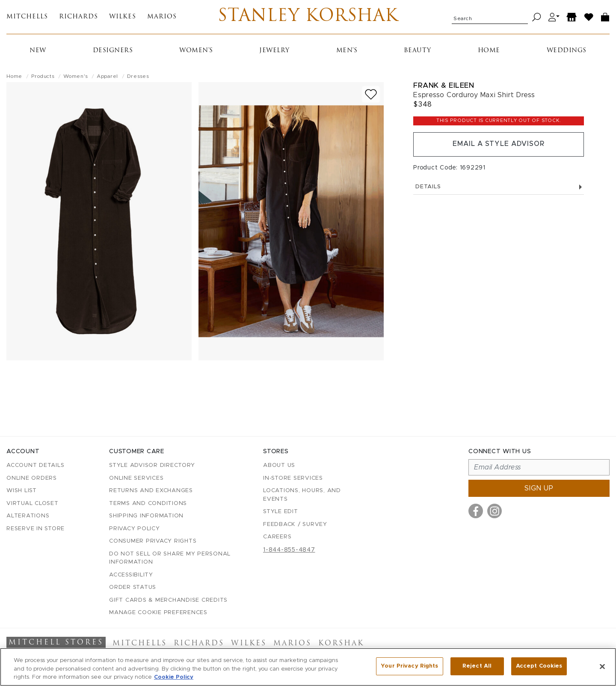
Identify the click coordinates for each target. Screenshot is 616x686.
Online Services (136, 478)
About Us (279, 465)
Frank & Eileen (444, 86)
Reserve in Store (36, 529)
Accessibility (131, 575)
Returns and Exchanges (151, 491)
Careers (277, 537)
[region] (308, 667)
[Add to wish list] (371, 95)
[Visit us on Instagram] (495, 511)
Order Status (133, 587)
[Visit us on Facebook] (476, 511)
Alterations (28, 516)
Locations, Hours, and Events (302, 495)
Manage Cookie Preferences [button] (158, 613)
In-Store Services (293, 478)
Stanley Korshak (308, 17)
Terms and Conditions (148, 503)
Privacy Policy (135, 529)
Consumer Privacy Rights (153, 541)
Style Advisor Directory (152, 465)
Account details (35, 465)
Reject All (477, 666)
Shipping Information (146, 516)
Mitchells (27, 17)
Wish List (22, 491)
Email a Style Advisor (499, 145)
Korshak (341, 644)
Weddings (567, 51)
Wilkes (123, 17)
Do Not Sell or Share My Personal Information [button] (170, 558)
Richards (78, 17)
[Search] (537, 17)
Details (499, 187)
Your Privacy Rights (409, 666)
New (38, 51)
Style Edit (281, 512)
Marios (162, 17)
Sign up (539, 488)
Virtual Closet (33, 503)
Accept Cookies (539, 666)
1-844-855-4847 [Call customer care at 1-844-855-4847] (289, 550)
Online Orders (32, 478)
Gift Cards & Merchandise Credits (168, 600)
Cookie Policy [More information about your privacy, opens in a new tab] (174, 677)
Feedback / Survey (295, 524)
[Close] (602, 666)
